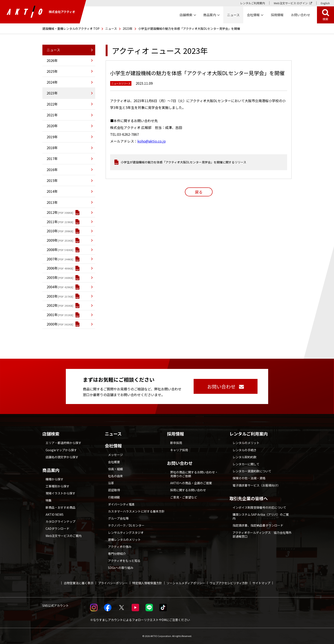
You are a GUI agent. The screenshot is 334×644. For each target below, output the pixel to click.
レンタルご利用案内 (253, 3)
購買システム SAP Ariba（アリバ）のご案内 (261, 516)
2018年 (52, 148)
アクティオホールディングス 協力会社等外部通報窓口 (262, 534)
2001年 (52, 315)
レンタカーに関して (246, 464)
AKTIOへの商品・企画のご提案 (191, 483)
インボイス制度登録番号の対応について (259, 507)
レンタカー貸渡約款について (252, 471)
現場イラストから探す (60, 493)
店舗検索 (51, 434)
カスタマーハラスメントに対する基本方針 (136, 511)
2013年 (52, 202)
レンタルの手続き (245, 450)
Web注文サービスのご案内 (64, 536)
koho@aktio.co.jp (152, 141)
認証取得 (114, 490)
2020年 (52, 126)
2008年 (52, 250)
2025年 (52, 71)
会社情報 (113, 446)
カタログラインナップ (60, 521)
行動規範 (114, 497)
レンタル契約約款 (245, 457)
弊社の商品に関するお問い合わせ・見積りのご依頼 (194, 474)
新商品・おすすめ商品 (60, 507)
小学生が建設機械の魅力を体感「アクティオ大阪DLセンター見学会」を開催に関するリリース (184, 162)
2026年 (52, 60)
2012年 (52, 212)
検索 (325, 19)
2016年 (52, 170)
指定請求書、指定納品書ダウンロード (258, 525)
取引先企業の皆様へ (249, 498)
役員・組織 (115, 469)
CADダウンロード (58, 528)
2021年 (52, 115)
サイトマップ (261, 583)
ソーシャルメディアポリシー (186, 583)
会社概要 (114, 462)
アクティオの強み (120, 547)
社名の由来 (115, 476)
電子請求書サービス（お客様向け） (256, 485)
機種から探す (55, 479)
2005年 (52, 277)
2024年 (52, 82)
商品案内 (51, 470)
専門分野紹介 (117, 554)
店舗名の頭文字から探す (62, 457)
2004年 (52, 287)
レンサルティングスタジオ (126, 533)
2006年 (52, 268)
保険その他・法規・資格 (249, 478)
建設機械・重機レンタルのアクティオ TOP (71, 29)
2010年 (52, 231)
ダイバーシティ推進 (121, 504)
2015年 (52, 180)
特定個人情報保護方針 (147, 583)
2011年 (52, 222)
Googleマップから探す (61, 450)
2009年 (52, 240)
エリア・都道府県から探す (63, 443)
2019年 (52, 137)
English (325, 3)
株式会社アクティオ (41, 12)
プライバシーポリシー (113, 583)
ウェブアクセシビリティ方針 (229, 583)
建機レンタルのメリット (124, 540)
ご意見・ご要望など (184, 497)
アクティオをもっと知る (124, 561)
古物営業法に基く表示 (79, 583)
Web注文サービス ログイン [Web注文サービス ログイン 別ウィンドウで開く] (291, 3)
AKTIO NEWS (55, 514)
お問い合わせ (180, 463)
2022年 (52, 104)
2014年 (52, 191)
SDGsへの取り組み (121, 568)
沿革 (111, 483)
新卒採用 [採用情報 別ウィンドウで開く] (176, 443)
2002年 (52, 305)
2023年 (128, 29)
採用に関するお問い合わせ (188, 490)
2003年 (52, 296)
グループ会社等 (118, 518)
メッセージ (115, 455)
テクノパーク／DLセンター (126, 525)
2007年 (52, 259)
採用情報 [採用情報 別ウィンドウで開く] (277, 15)
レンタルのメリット (246, 443)
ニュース (111, 29)
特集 (49, 500)
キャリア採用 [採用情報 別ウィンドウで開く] (179, 450)
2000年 (52, 324)
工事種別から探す (58, 486)
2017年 (52, 159)
